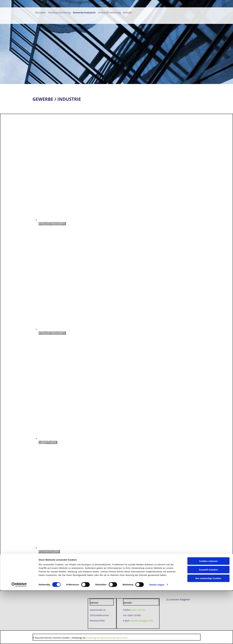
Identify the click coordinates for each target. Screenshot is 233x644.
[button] (178, 599)
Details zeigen (157, 638)
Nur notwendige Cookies (208, 632)
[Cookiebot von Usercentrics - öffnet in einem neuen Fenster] (19, 638)
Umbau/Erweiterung (110, 12)
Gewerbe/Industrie (85, 12)
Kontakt (128, 12)
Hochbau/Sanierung (60, 12)
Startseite (41, 12)
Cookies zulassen (208, 615)
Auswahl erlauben (208, 623)
